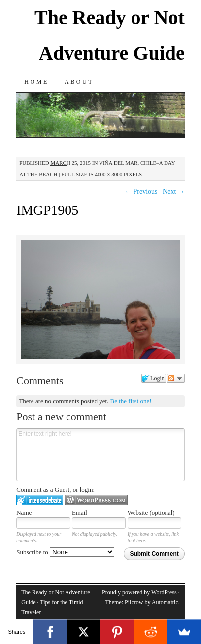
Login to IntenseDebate (40, 500)
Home (36, 82)
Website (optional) (151, 513)
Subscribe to (65, 552)
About (79, 82)
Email (80, 513)
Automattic (165, 602)
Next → (174, 191)
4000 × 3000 (108, 174)
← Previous (141, 191)
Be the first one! (131, 401)
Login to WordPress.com (96, 500)
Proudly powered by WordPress (139, 592)
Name (24, 513)
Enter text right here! (100, 455)
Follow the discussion (176, 378)
